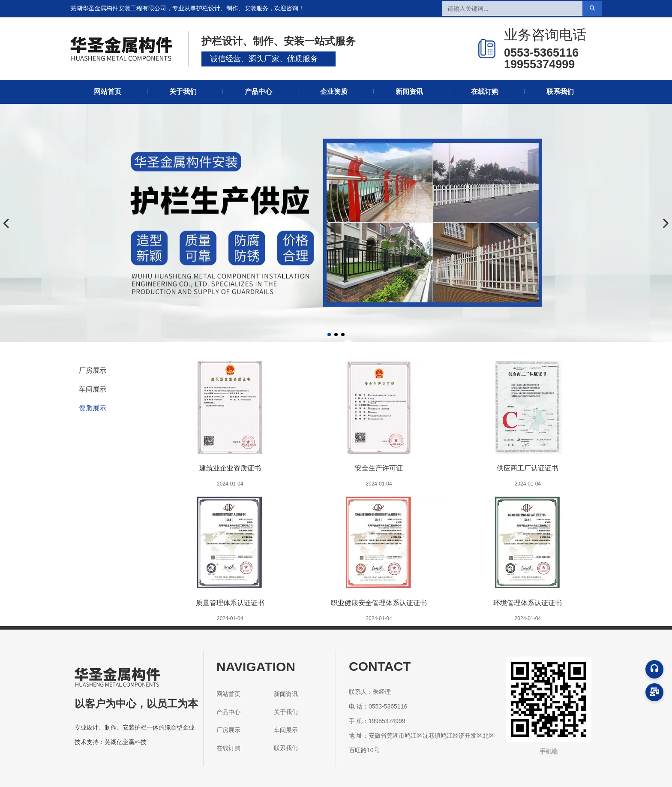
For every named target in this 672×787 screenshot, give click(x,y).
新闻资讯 (409, 92)
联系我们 (560, 92)
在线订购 (485, 92)
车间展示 (93, 389)
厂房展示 (93, 370)
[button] (329, 335)
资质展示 (93, 408)
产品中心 (258, 92)
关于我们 (183, 92)
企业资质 (334, 92)
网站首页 (108, 92)
